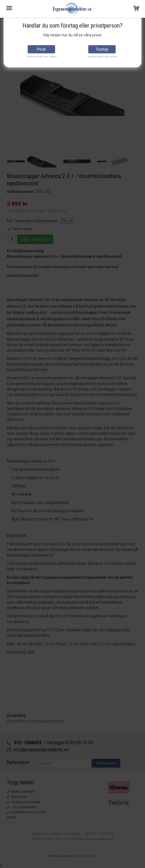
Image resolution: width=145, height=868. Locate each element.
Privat (41, 49)
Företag (102, 49)
